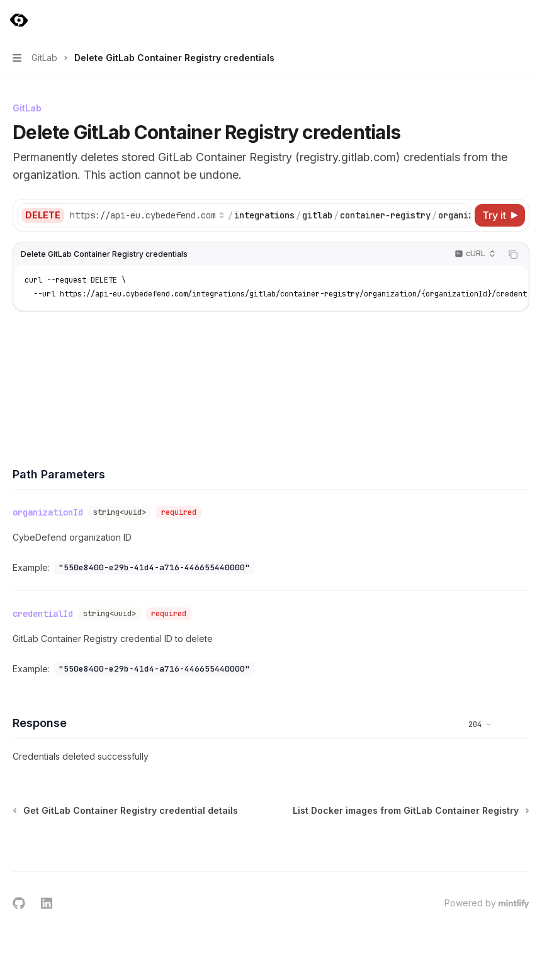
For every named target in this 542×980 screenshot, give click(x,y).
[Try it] (500, 215)
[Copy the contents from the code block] (513, 254)
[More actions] (526, 20)
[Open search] (502, 20)
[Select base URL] (147, 215)
